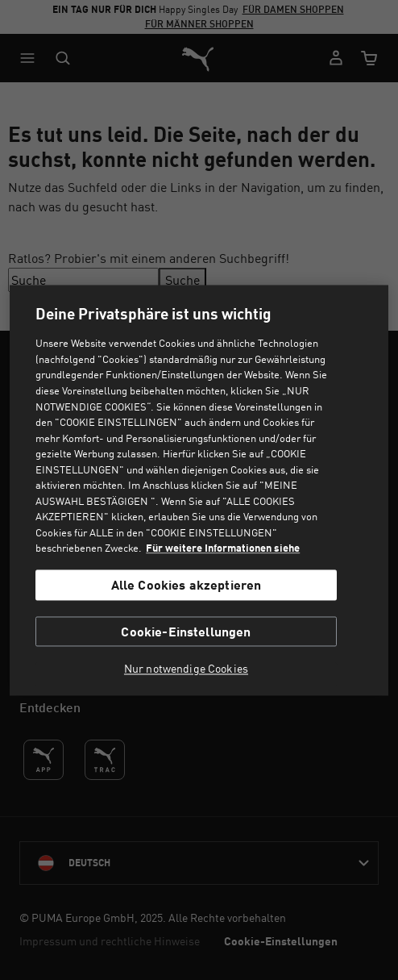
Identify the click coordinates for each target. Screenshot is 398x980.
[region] (199, 490)
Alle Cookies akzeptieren (187, 585)
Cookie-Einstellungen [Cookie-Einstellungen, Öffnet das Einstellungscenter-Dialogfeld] (186, 631)
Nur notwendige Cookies (186, 669)
